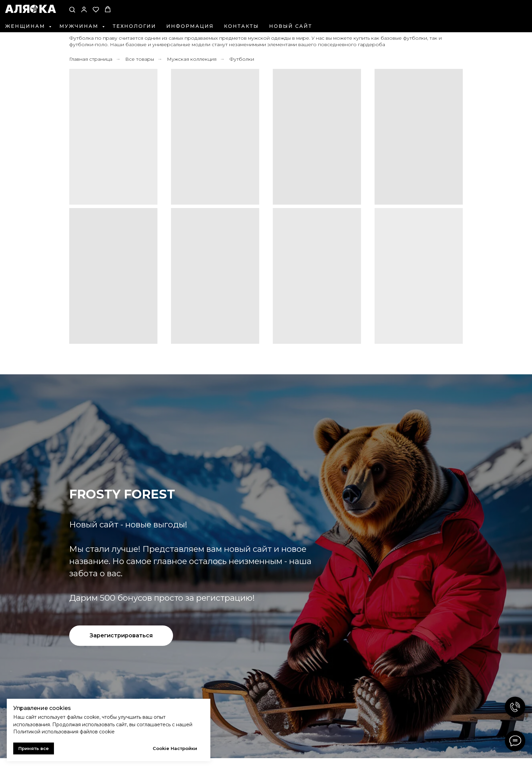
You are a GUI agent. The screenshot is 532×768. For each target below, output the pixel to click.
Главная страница (91, 59)
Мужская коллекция (192, 59)
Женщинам (26, 26)
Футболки (242, 59)
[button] (72, 9)
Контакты (241, 26)
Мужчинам (80, 26)
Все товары (140, 59)
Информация (190, 26)
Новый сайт (291, 26)
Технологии (134, 26)
